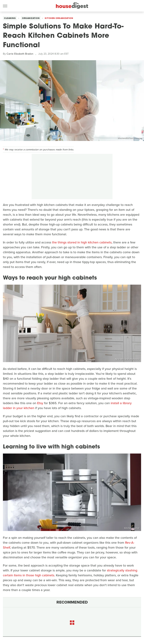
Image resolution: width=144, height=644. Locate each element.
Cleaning (10, 18)
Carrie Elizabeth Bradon (20, 54)
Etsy (40, 403)
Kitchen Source (132, 528)
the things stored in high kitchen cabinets (81, 242)
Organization (31, 18)
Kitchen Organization (59, 18)
